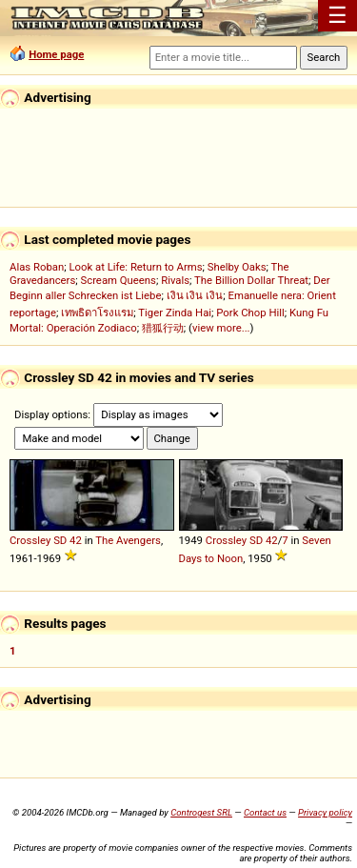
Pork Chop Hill (250, 313)
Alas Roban (37, 267)
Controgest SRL (201, 812)
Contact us (265, 812)
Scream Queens (118, 280)
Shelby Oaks (237, 267)
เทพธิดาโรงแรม (97, 313)
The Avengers (128, 540)
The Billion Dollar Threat (251, 280)
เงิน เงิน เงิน (195, 295)
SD (60, 540)
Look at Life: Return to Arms (135, 267)
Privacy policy (325, 812)
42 (76, 540)
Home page (56, 54)
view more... (221, 328)
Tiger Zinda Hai (175, 313)
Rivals (175, 280)
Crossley (30, 540)
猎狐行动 (163, 328)
